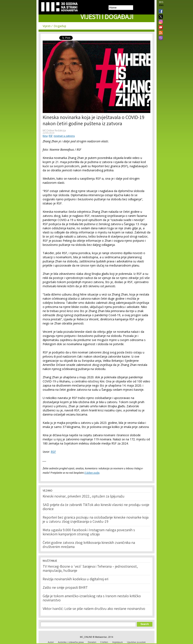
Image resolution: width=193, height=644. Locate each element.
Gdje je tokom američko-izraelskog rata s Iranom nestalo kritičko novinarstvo (92, 598)
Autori (51, 642)
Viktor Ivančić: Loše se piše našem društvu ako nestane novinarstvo (94, 609)
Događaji (60, 26)
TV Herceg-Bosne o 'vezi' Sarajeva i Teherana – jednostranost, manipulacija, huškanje (90, 569)
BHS (161, 2)
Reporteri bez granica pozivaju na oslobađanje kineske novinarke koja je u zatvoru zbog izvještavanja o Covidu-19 (96, 520)
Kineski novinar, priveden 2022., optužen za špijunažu (84, 497)
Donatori (92, 642)
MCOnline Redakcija (54, 130)
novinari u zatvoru (64, 136)
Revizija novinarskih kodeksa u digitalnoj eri (75, 579)
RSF (51, 136)
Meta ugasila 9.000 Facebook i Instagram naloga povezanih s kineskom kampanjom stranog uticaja (89, 532)
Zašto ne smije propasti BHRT (65, 588)
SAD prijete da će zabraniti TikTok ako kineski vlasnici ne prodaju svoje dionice (96, 507)
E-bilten (104, 642)
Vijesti (47, 26)
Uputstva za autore (136, 642)
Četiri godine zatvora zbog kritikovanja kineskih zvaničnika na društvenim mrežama (89, 545)
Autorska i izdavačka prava (71, 642)
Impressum (118, 642)
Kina (45, 136)
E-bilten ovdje (92, 473)
